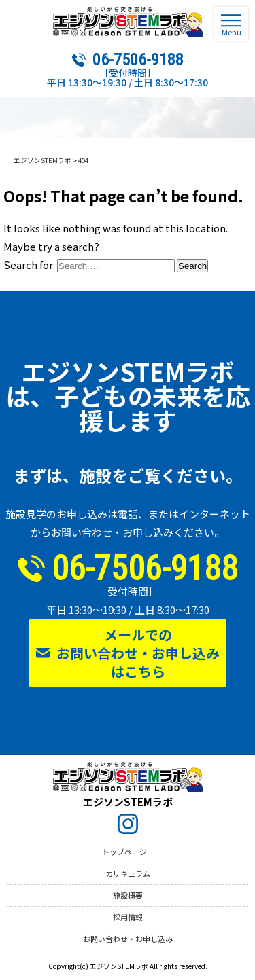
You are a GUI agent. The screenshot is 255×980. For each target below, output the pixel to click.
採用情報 (128, 917)
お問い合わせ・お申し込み (128, 939)
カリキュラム (128, 873)
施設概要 (128, 895)
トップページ (124, 852)
